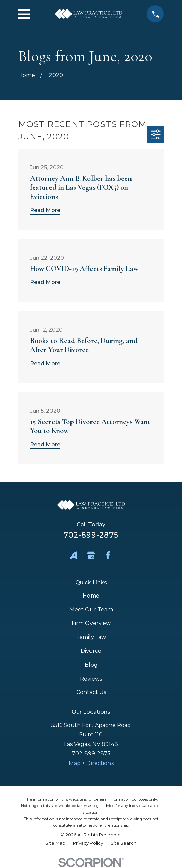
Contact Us (91, 692)
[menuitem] (55, 843)
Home (91, 596)
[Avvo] (74, 555)
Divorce (91, 651)
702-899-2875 (91, 535)
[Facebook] (108, 555)
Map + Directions (91, 763)
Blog (91, 665)
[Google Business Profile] (91, 555)
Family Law (91, 637)
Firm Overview (91, 623)
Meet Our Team (91, 610)
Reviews (91, 679)
